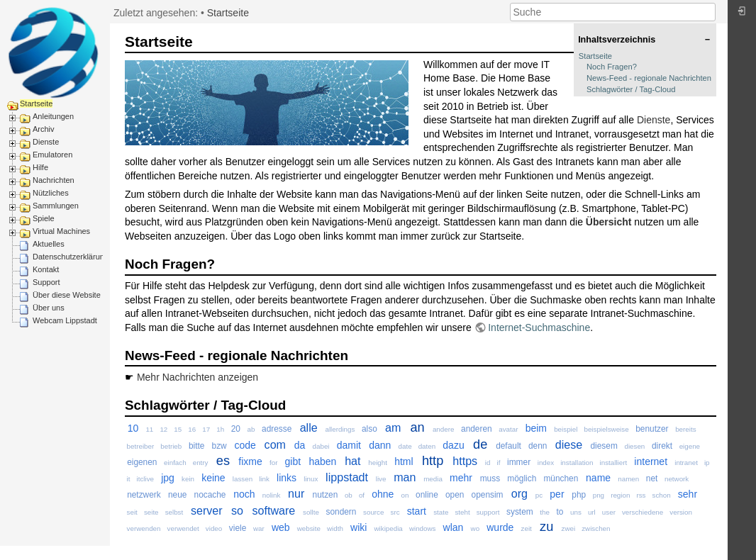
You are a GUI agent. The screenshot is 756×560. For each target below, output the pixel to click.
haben (322, 461)
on (405, 495)
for (273, 463)
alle (309, 427)
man (405, 477)
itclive (146, 479)
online (427, 495)
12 (163, 429)
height (378, 463)
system (520, 512)
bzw (219, 446)
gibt (293, 461)
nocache (210, 495)
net (652, 478)
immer (519, 462)
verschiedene (643, 512)
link (264, 479)
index (546, 463)
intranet (686, 463)
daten (427, 446)
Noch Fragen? (612, 67)
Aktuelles (49, 244)
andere (444, 429)
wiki (358, 527)
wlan (454, 527)
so (237, 510)
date (405, 446)
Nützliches (51, 193)
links (287, 478)
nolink (272, 495)
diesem (604, 446)
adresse (277, 429)
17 (206, 429)
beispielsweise (606, 429)
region (620, 495)
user (609, 512)
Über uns (49, 308)
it (129, 479)
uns (576, 512)
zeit (527, 528)
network (677, 479)
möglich (522, 478)
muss (490, 478)
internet (651, 461)
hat (352, 461)
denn (538, 446)
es (223, 461)
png (599, 495)
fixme (250, 461)
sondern (341, 512)
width (335, 528)
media (433, 479)
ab (251, 429)
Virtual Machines (61, 231)
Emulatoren (52, 155)
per (557, 494)
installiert (614, 463)
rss (641, 495)
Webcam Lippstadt (65, 320)
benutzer (652, 429)
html (404, 461)
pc (539, 495)
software (273, 510)
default (508, 446)
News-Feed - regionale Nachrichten (649, 78)
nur (296, 493)
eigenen (142, 462)
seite (151, 512)
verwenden (144, 528)
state (441, 512)
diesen (634, 446)
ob (349, 495)
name (598, 478)
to (560, 512)
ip (707, 463)
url (592, 512)
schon (662, 495)
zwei (569, 528)
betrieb (171, 446)
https (465, 461)
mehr (461, 478)
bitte (196, 446)
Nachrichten (54, 180)
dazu (453, 445)
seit (132, 512)
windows (423, 528)
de (480, 444)
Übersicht (609, 222)
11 (149, 429)
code (245, 445)
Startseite (36, 103)
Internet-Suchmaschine (539, 327)
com (275, 444)
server (207, 510)
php (579, 495)
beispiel (566, 429)
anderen (477, 429)
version (681, 512)
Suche (708, 12)
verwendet (183, 528)
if (499, 463)
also (369, 429)
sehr (688, 494)
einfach (175, 463)
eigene (690, 446)
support (488, 512)
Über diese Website (67, 295)
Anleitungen (53, 116)
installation (577, 463)
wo (476, 528)
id (488, 463)
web (281, 527)
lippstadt (347, 477)
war (259, 528)
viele (238, 528)
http (433, 461)
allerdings (340, 429)
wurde (500, 527)
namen (628, 479)
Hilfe (40, 167)
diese (569, 444)
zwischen (596, 528)
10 (133, 428)
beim (536, 428)
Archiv (44, 129)
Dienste (46, 142)
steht (462, 512)
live (381, 479)
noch (244, 494)
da (300, 445)
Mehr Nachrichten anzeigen (198, 377)
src (395, 512)
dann (380, 445)
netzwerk (144, 495)
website (309, 528)
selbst (174, 512)
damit (349, 445)
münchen (561, 478)
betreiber (141, 446)
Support (46, 282)
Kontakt (46, 269)
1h (220, 429)
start (417, 511)
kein (188, 479)
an (417, 427)
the (545, 512)
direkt (662, 446)
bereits (685, 429)
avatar (508, 429)
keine (213, 478)
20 (236, 429)
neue (177, 495)
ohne (383, 494)
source (373, 512)
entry (201, 463)
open (455, 495)
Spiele (44, 218)
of (362, 495)
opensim (488, 495)
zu (546, 527)
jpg (168, 478)
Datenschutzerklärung (71, 257)
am (393, 427)
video (214, 528)
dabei (321, 446)
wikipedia (389, 528)
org (519, 493)
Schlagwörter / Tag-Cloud (631, 89)
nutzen (326, 495)
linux (311, 479)
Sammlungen (56, 206)
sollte (311, 512)
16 (192, 429)
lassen (243, 479)
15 (178, 429)
